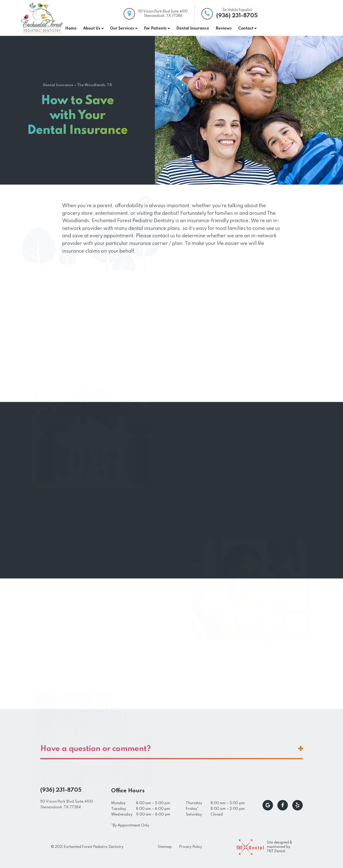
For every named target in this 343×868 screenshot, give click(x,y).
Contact (246, 28)
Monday (118, 803)
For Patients (155, 28)
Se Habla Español (237, 10)
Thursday (194, 803)
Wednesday (122, 815)
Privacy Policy (191, 847)
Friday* (192, 809)
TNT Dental (276, 851)
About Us (92, 28)
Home (71, 28)
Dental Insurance (193, 28)
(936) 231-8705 (237, 16)
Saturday (194, 815)
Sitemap (165, 847)
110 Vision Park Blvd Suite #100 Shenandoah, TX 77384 (67, 804)
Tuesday (119, 809)
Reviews (224, 28)
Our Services (122, 28)
